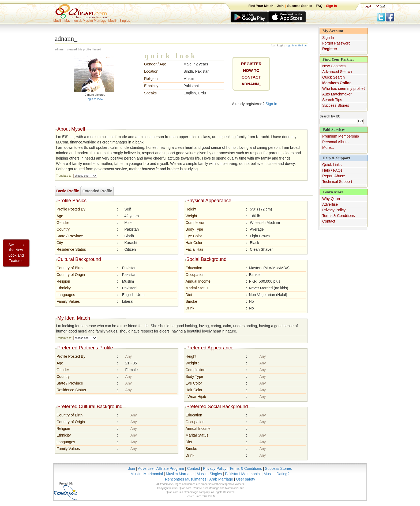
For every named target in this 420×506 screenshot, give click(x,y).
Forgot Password (336, 43)
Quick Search (333, 77)
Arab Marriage (221, 479)
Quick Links (332, 165)
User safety (245, 479)
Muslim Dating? (276, 474)
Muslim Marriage (180, 474)
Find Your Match (261, 6)
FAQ (319, 6)
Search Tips (332, 100)
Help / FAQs (332, 170)
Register (330, 49)
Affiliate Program (170, 468)
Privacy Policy (334, 210)
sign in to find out (297, 45)
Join (280, 6)
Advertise (330, 204)
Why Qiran (331, 199)
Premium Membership (341, 136)
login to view (95, 99)
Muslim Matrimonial (147, 474)
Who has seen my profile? (344, 88)
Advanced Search (337, 72)
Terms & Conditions (338, 216)
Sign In (332, 6)
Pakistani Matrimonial (243, 474)
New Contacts (334, 66)
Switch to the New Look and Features (16, 253)
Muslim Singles (209, 474)
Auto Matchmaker (337, 94)
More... (328, 147)
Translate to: (64, 176)
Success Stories (300, 6)
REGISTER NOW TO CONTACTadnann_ (251, 74)
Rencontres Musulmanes (186, 479)
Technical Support (337, 182)
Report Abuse (334, 176)
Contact (329, 221)
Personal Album (335, 142)
